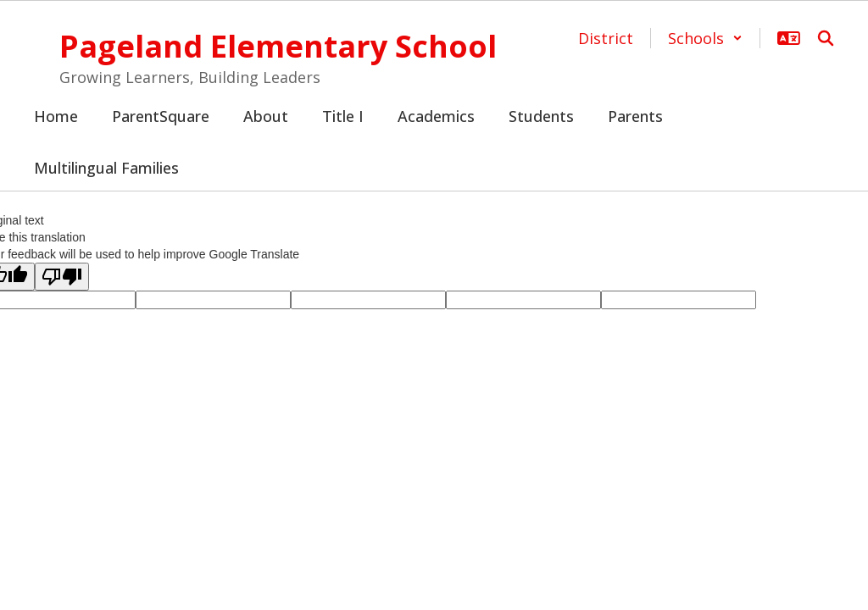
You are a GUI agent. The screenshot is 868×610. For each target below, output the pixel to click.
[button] (705, 38)
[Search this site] (826, 38)
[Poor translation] (62, 277)
